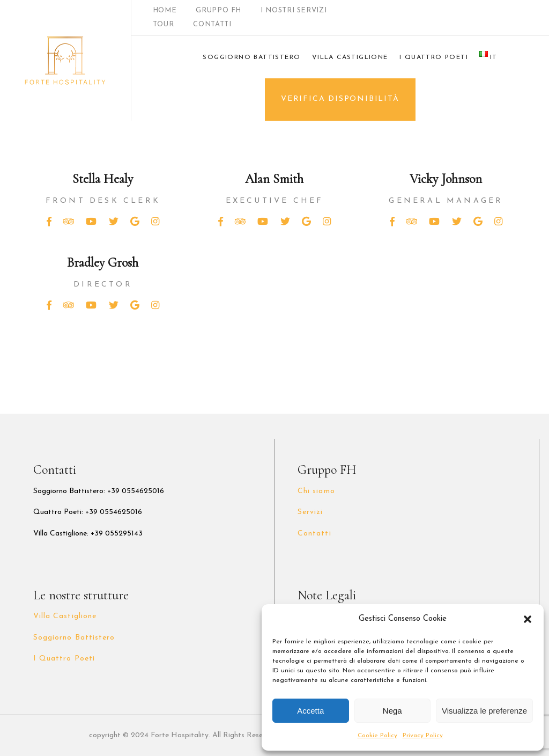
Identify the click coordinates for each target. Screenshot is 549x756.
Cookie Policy (377, 736)
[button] (528, 619)
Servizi (310, 512)
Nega (392, 711)
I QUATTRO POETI (434, 57)
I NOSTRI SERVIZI (294, 10)
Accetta (310, 711)
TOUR (164, 24)
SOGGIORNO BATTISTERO (251, 57)
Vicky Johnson (446, 179)
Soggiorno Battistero (74, 638)
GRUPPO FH (218, 10)
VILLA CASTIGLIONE (350, 57)
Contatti (314, 534)
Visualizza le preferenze (484, 711)
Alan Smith (274, 179)
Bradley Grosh (103, 263)
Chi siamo (316, 491)
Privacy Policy (423, 736)
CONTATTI (212, 24)
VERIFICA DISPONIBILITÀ (340, 99)
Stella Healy (103, 179)
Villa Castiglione (65, 616)
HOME (165, 10)
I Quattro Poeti (64, 659)
